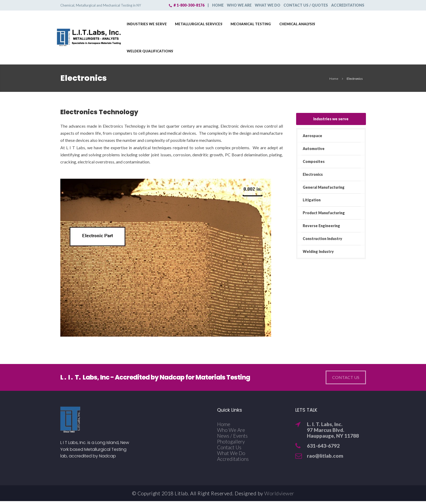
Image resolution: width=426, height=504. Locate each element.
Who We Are (231, 430)
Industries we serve (149, 23)
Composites (314, 161)
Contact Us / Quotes (306, 5)
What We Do (231, 453)
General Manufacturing (324, 187)
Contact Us (229, 447)
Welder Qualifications (152, 50)
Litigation (312, 200)
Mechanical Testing (253, 23)
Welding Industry (318, 251)
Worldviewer (279, 493)
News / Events (232, 436)
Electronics (313, 174)
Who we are (239, 5)
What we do (268, 5)
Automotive (314, 149)
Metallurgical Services (201, 23)
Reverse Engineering (321, 226)
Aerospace (312, 136)
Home (218, 5)
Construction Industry (322, 239)
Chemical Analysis (299, 23)
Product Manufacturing (324, 213)
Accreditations (348, 5)
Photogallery (231, 441)
